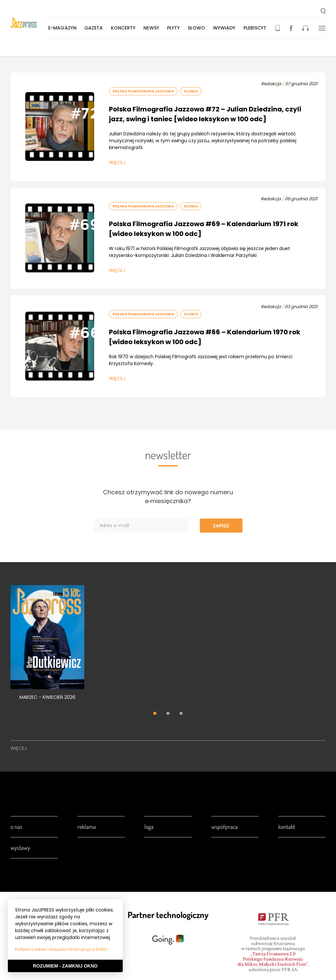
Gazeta (95, 28)
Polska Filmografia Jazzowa (143, 91)
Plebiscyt (256, 28)
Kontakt (287, 827)
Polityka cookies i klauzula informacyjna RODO (61, 949)
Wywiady (226, 28)
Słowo (198, 28)
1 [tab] (155, 714)
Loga (149, 827)
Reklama (87, 827)
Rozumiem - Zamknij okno (65, 966)
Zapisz (221, 526)
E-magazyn (64, 28)
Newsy (153, 28)
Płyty (175, 28)
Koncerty (125, 28)
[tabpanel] (47, 646)
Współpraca (224, 827)
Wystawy (20, 848)
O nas (16, 827)
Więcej (117, 163)
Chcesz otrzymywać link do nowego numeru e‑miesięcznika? (168, 497)
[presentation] (30, 23)
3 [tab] (181, 714)
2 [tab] (168, 714)
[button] (323, 12)
